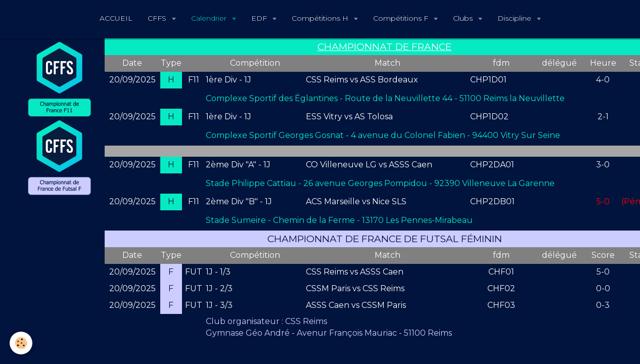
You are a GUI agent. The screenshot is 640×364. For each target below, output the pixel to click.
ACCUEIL (116, 18)
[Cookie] (21, 343)
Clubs (464, 18)
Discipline (515, 18)
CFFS (158, 18)
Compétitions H (321, 18)
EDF (260, 18)
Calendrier (210, 18)
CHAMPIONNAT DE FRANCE (384, 47)
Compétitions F (402, 18)
